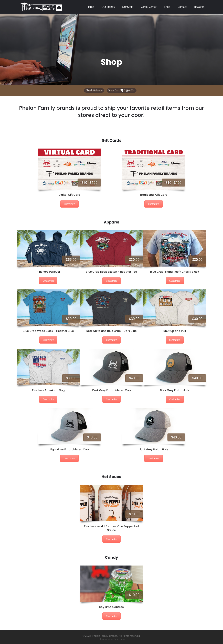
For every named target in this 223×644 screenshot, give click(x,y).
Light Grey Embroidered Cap (69, 449)
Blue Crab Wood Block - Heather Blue (48, 331)
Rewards (199, 7)
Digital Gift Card (70, 195)
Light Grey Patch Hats (154, 449)
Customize (69, 204)
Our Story (128, 7)
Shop (167, 7)
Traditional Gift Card (154, 195)
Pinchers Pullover (48, 272)
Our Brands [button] (108, 7)
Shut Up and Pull (175, 331)
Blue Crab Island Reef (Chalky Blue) (175, 272)
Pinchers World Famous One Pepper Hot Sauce (111, 528)
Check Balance (94, 90)
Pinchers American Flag (48, 390)
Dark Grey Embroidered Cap (112, 390)
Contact (182, 7)
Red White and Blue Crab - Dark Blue (111, 331)
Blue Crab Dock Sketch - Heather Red (111, 272)
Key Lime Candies (111, 607)
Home (90, 7)
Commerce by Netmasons (112, 639)
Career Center (149, 7)
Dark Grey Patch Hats (175, 390)
